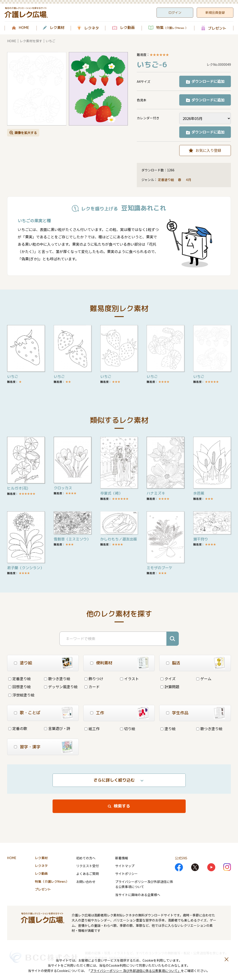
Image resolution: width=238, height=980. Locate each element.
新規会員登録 (215, 13)
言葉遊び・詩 (57, 728)
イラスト (129, 679)
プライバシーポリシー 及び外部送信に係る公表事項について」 (136, 971)
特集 (172, 28)
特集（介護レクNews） (52, 881)
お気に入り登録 (208, 150)
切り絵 (128, 729)
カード (92, 687)
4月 (189, 180)
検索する (122, 806)
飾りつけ (94, 679)
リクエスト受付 (87, 866)
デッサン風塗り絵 (61, 687)
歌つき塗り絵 (57, 679)
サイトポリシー (126, 874)
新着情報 (122, 858)
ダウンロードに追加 (208, 81)
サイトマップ (125, 866)
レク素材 (57, 28)
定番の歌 (18, 728)
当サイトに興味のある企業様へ (138, 895)
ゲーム (204, 679)
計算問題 (170, 687)
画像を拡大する (26, 133)
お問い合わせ (86, 882)
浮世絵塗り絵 (21, 695)
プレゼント (217, 28)
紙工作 (92, 729)
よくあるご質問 (87, 874)
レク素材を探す (31, 41)
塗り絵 (168, 729)
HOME (24, 28)
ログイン (175, 13)
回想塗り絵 (20, 687)
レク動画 (127, 28)
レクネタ (92, 28)
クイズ (168, 679)
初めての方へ (86, 858)
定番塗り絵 (166, 180)
